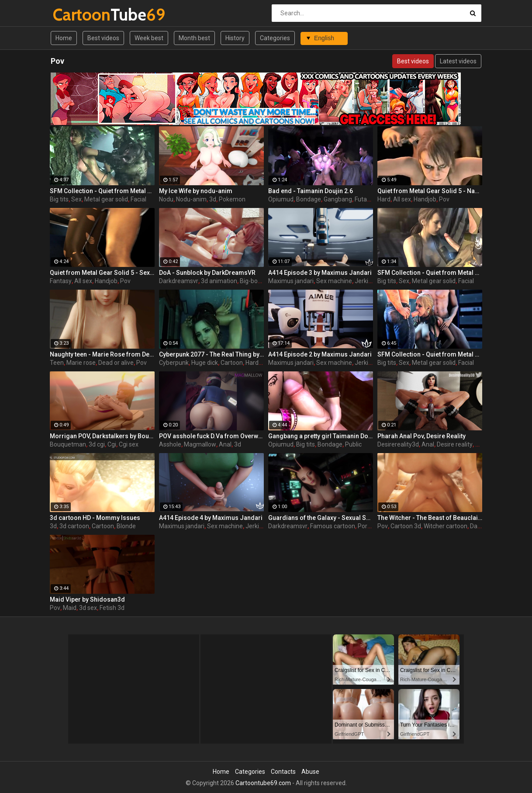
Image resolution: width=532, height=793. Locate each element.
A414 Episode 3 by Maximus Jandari (320, 273)
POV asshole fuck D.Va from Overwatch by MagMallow (211, 436)
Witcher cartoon (446, 526)
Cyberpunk (174, 363)
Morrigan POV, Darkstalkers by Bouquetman (102, 436)
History (235, 38)
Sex (76, 199)
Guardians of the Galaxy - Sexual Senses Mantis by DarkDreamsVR (321, 518)
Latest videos (458, 61)
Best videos (103, 38)
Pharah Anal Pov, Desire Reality (421, 436)
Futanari (366, 199)
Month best (194, 38)
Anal (225, 444)
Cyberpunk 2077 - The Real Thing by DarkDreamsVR (211, 354)
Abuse (310, 772)
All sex (402, 199)
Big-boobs (254, 281)
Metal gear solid (106, 199)
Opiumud (281, 199)
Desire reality (455, 444)
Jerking (365, 281)
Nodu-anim (191, 199)
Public (353, 444)
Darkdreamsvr (179, 281)
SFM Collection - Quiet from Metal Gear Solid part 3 (102, 191)
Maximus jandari (291, 281)
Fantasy (61, 281)
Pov (444, 199)
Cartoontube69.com (263, 783)
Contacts (283, 772)
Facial (138, 199)
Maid (70, 608)
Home (64, 38)
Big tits (59, 199)
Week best (149, 38)
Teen (57, 363)
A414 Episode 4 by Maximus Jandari (211, 518)
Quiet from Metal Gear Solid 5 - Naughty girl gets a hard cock (430, 191)
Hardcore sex (264, 363)
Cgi (112, 444)
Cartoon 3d (406, 526)
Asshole (170, 444)
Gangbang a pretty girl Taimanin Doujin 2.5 (321, 436)
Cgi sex (129, 444)
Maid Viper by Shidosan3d (87, 599)
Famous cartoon (333, 526)
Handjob (425, 199)
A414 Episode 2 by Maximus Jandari (320, 354)
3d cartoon (74, 526)
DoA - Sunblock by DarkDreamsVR (207, 273)
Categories (275, 38)
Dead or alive (116, 363)
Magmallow (200, 444)
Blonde (126, 526)
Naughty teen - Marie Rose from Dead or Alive (102, 354)
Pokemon (232, 199)
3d (213, 199)
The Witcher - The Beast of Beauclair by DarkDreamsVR (430, 518)
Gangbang (338, 199)
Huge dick (205, 363)
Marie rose (81, 363)
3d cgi (97, 444)
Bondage (309, 199)
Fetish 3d (112, 608)
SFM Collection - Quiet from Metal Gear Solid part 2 (430, 273)
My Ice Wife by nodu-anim (196, 191)
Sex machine (334, 281)
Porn (364, 526)
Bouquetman (68, 444)
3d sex (88, 608)
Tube (76, 15)
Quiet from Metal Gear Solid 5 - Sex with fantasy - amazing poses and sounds (102, 273)
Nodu (166, 199)
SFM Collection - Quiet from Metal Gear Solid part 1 (430, 354)
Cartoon (232, 363)
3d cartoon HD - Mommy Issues (95, 518)
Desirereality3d (398, 444)
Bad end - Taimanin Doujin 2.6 (311, 191)
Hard (384, 199)
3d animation (219, 281)
